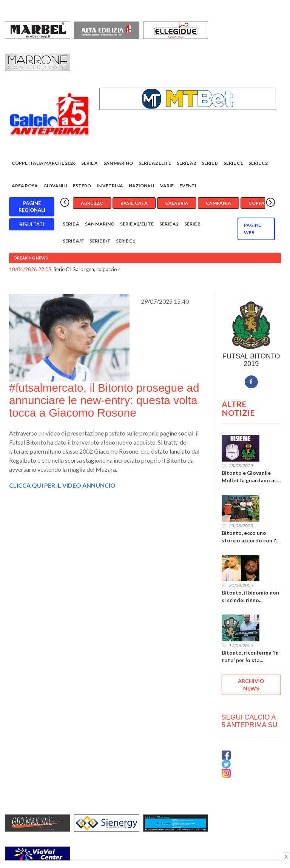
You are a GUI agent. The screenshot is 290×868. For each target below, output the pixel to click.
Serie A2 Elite (155, 163)
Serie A (89, 163)
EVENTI (188, 186)
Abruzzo (92, 203)
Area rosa (25, 186)
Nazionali (142, 186)
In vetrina (110, 186)
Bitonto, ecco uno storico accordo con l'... (251, 537)
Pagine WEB (252, 229)
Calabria (177, 203)
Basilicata (134, 203)
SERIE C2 (258, 163)
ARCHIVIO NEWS (251, 685)
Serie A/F (73, 241)
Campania (218, 203)
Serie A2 (186, 163)
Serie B (210, 163)
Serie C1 (233, 163)
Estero (82, 186)
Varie (167, 186)
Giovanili (55, 186)
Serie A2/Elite (137, 224)
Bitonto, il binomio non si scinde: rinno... (250, 596)
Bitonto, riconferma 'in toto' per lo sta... (250, 656)
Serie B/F (100, 241)
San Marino (118, 163)
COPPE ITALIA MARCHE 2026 (44, 163)
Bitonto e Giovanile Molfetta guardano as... (251, 476)
